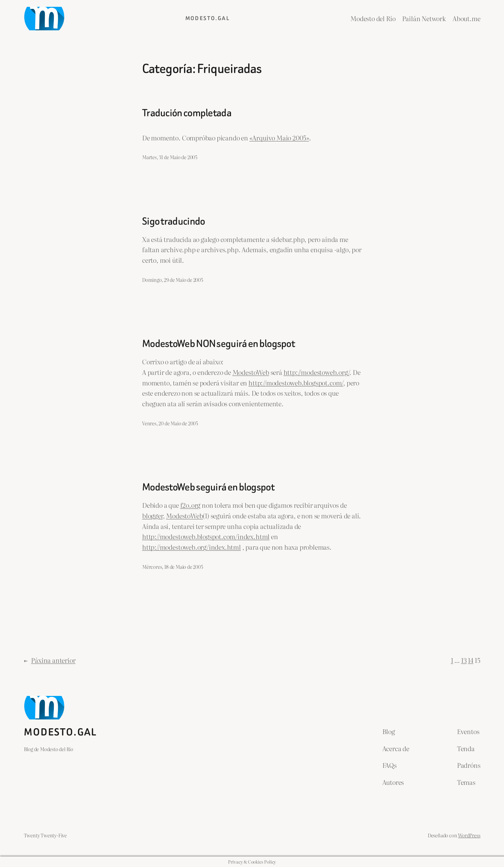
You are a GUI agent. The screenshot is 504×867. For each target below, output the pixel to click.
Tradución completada (187, 113)
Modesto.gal (208, 18)
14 (471, 660)
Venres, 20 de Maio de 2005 (170, 423)
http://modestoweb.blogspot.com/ (296, 383)
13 (464, 660)
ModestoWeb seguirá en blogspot (208, 487)
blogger (152, 515)
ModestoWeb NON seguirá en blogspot (218, 344)
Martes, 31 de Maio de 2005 (170, 157)
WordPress (469, 835)
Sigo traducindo (173, 222)
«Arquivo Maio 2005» (279, 138)
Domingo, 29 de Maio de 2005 (173, 280)
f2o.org (190, 505)
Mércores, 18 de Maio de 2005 (173, 567)
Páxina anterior (50, 660)
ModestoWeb (251, 372)
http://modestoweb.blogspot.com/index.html (206, 536)
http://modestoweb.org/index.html (192, 547)
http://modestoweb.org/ (317, 372)
